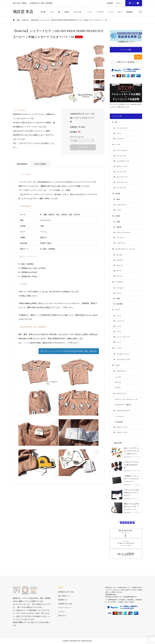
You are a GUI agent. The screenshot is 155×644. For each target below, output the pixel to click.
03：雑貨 (117, 298)
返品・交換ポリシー (64, 596)
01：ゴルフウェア (120, 371)
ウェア (111, 12)
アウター (118, 388)
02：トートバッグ (120, 156)
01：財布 (117, 199)
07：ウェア (116, 310)
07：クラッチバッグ (120, 182)
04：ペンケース (119, 238)
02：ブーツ (117, 133)
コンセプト (61, 612)
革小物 (43, 12)
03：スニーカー (119, 139)
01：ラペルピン (119, 288)
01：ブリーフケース (120, 150)
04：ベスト (117, 332)
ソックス (89, 12)
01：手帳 (117, 222)
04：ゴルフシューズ (120, 427)
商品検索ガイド (63, 600)
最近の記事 (118, 443)
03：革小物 (116, 193)
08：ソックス (117, 348)
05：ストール (118, 276)
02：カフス (117, 293)
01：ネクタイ (118, 255)
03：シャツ (117, 326)
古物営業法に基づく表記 (65, 604)
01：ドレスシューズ (120, 128)
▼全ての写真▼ (40, 164)
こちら (26, 343)
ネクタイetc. (78, 12)
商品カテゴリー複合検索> (126, 62)
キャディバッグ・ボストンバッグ (126, 399)
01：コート (117, 316)
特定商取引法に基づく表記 (66, 592)
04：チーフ (117, 271)
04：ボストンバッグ (120, 166)
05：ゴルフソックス (120, 432)
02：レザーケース (120, 205)
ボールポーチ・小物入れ (123, 405)
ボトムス (118, 382)
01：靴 (115, 122)
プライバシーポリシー (65, 608)
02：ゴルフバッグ (120, 393)
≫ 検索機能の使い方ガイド (126, 42)
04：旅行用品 (118, 304)
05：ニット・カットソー (122, 337)
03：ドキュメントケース (122, 232)
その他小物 (119, 422)
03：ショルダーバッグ (121, 161)
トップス (118, 377)
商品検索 (129, 12)
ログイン (119, 3)
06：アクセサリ (118, 282)
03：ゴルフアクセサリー (122, 411)
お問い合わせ (62, 616)
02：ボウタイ (118, 260)
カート (135, 3)
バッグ (52, 12)
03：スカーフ (118, 265)
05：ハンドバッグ (120, 172)
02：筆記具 (117, 227)
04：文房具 (116, 216)
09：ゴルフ (116, 365)
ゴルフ (120, 12)
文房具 (67, 12)
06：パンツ (117, 342)
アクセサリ (100, 12)
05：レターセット (120, 243)
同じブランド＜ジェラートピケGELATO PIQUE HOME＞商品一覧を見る (69, 351)
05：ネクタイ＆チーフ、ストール (124, 249)
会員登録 (110, 3)
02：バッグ (116, 145)
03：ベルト (117, 210)
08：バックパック (120, 188)
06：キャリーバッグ (120, 177)
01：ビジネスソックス (121, 354)
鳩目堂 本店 (23, 12)
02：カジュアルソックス (122, 359)
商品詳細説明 (22, 164)
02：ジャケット (119, 321)
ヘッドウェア (119, 417)
